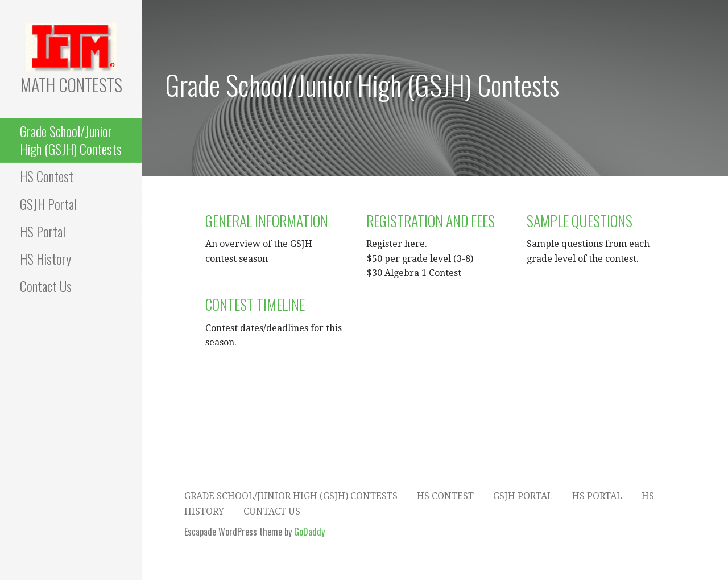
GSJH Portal (48, 204)
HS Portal (43, 231)
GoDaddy (309, 532)
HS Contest (47, 176)
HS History (45, 258)
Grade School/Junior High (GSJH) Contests (71, 140)
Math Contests (71, 85)
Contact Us (46, 286)
